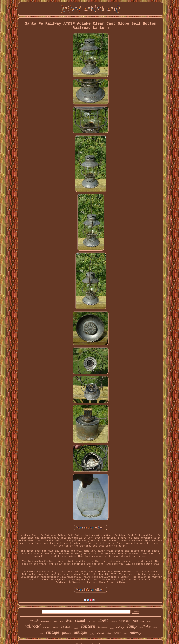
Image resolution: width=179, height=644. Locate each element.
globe (67, 632)
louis (149, 621)
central (114, 621)
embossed (46, 621)
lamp (132, 626)
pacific (76, 628)
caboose (91, 621)
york (41, 634)
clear (155, 628)
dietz (69, 621)
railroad (33, 626)
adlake (145, 626)
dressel (101, 633)
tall (126, 633)
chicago (120, 627)
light (103, 621)
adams (118, 633)
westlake (125, 621)
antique (80, 632)
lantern (88, 626)
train (66, 627)
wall (62, 621)
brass (55, 628)
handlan (92, 634)
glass (112, 628)
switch (34, 621)
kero (56, 621)
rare (135, 621)
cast (142, 621)
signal (80, 620)
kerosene (103, 627)
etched (47, 627)
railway (136, 633)
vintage (52, 632)
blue (109, 633)
